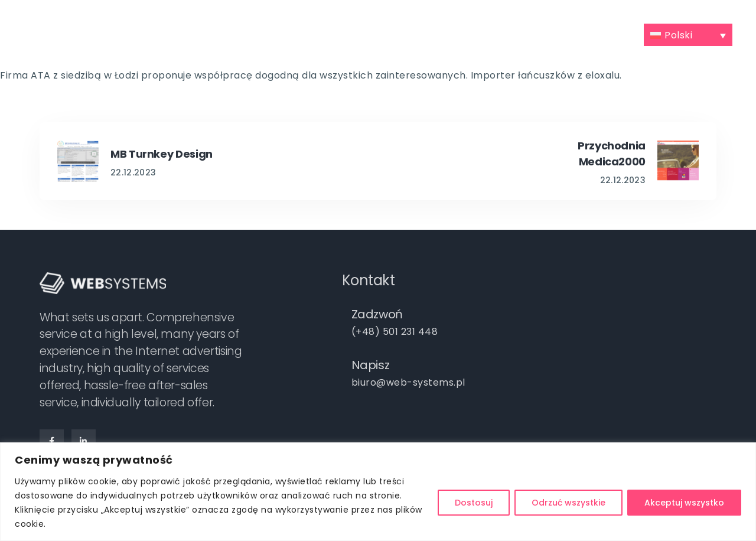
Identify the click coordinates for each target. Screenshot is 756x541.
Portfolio (348, 33)
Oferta (277, 33)
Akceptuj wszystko (684, 503)
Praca (550, 33)
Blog (405, 33)
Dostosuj (474, 503)
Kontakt (615, 33)
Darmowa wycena (476, 33)
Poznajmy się (205, 33)
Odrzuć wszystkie (568, 503)
